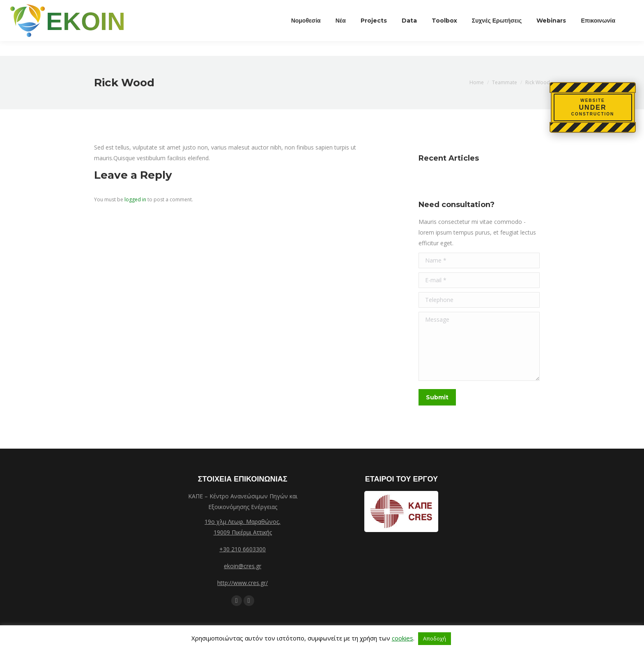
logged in (135, 199)
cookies (402, 638)
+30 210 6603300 (243, 549)
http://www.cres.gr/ (243, 583)
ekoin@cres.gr (243, 566)
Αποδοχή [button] (435, 638)
